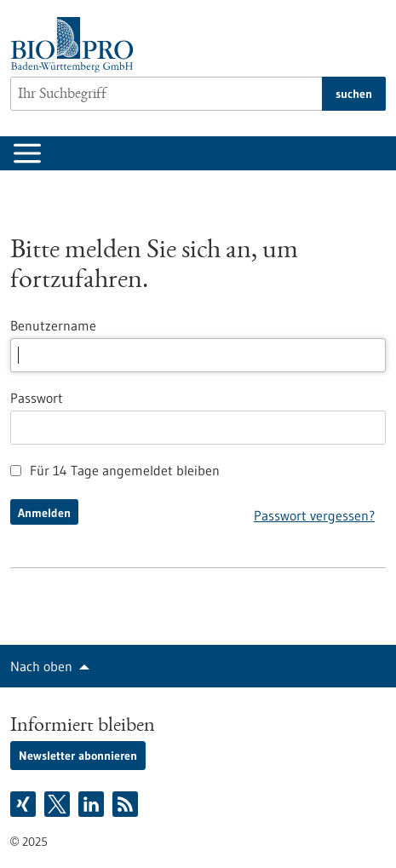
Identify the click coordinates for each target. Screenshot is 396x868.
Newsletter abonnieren (78, 756)
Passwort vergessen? (314, 515)
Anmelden (44, 513)
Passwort (37, 398)
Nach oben (41, 666)
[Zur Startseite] (76, 45)
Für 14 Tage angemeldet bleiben (115, 470)
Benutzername (53, 325)
